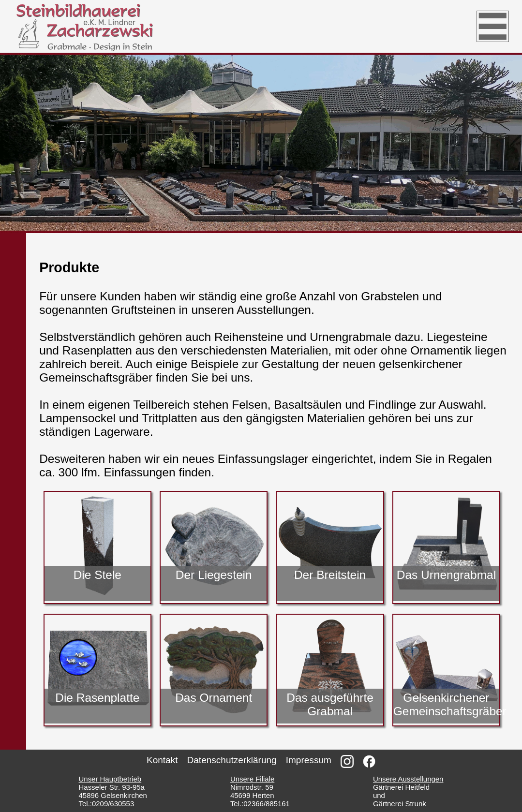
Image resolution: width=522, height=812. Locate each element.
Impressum (309, 760)
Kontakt (162, 760)
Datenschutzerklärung (232, 760)
